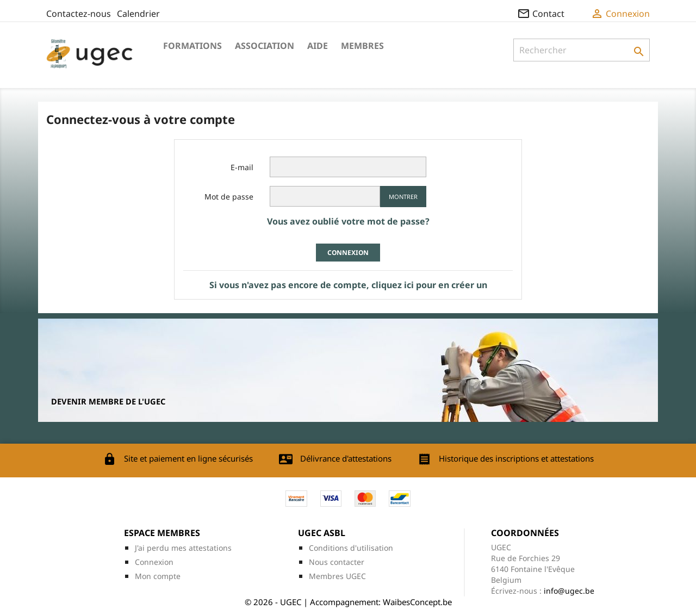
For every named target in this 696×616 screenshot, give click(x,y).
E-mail (242, 167)
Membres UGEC (337, 576)
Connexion (348, 253)
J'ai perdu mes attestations (183, 548)
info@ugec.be (569, 591)
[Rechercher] (582, 50)
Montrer (403, 197)
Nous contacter (337, 562)
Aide (318, 46)
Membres (362, 46)
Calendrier (138, 14)
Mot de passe (229, 197)
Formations (192, 46)
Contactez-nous (79, 14)
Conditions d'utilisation (351, 548)
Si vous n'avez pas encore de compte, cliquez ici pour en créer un (348, 285)
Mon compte (158, 576)
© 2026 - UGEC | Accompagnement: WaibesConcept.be (348, 602)
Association (265, 46)
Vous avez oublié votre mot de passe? (348, 221)
